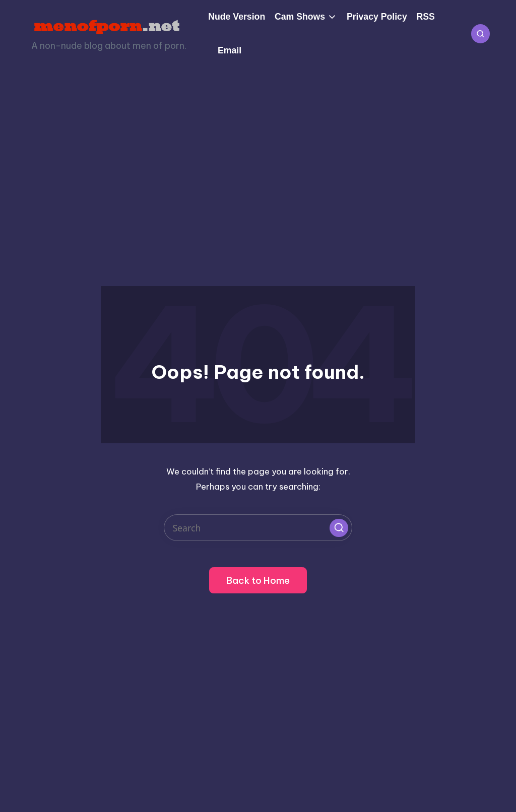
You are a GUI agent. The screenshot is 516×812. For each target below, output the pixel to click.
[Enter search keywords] (258, 528)
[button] (339, 528)
